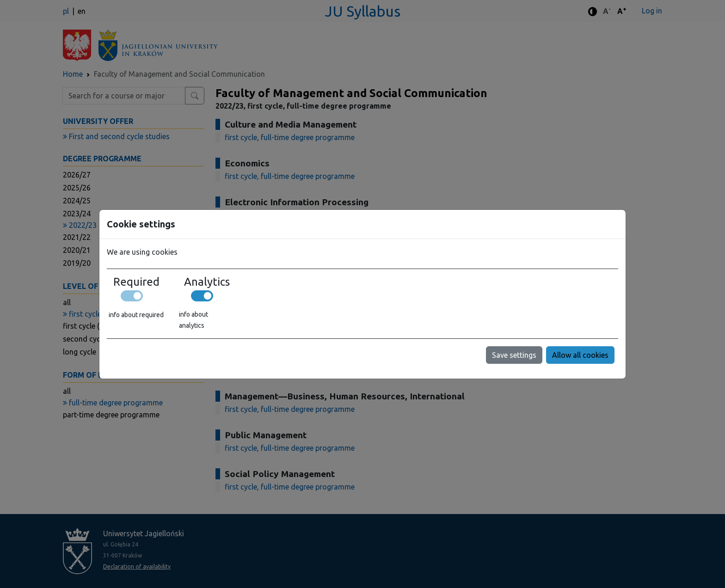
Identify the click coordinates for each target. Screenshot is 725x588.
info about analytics (194, 320)
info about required (136, 315)
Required (136, 282)
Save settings (514, 355)
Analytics (207, 282)
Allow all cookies (580, 355)
